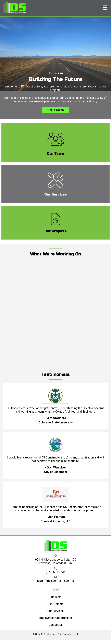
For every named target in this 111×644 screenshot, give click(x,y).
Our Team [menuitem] (55, 597)
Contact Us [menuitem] (56, 625)
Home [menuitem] (56, 590)
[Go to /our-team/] (55, 143)
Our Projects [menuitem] (55, 604)
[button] (56, 110)
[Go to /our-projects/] (55, 223)
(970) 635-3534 (55, 572)
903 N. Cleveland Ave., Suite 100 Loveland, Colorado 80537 (56, 561)
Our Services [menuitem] (55, 611)
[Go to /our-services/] (55, 184)
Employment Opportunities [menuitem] (56, 618)
